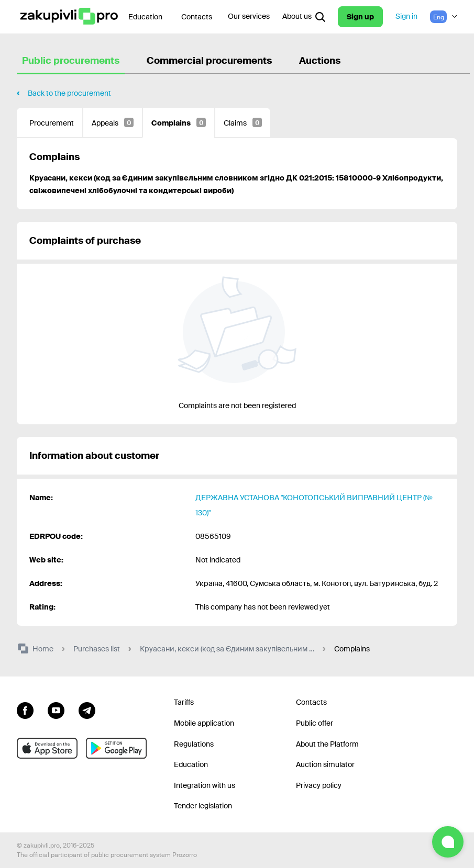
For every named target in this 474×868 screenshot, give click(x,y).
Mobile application (204, 723)
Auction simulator (325, 764)
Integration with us (205, 785)
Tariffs (184, 702)
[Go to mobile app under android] (116, 748)
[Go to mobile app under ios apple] (47, 748)
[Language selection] (444, 17)
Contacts (197, 17)
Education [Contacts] (145, 17)
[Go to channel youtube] (56, 709)
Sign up (360, 17)
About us (297, 16)
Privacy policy (319, 785)
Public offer (315, 723)
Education (191, 764)
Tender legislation (203, 806)
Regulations (194, 744)
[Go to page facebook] (25, 709)
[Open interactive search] (320, 17)
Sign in (406, 16)
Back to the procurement (69, 93)
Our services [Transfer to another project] (249, 16)
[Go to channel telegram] (87, 709)
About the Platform (327, 744)
